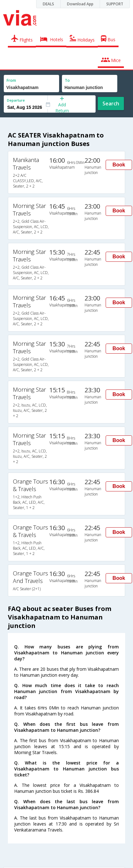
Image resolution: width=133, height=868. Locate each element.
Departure (16, 100)
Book (119, 165)
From (11, 80)
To (67, 80)
